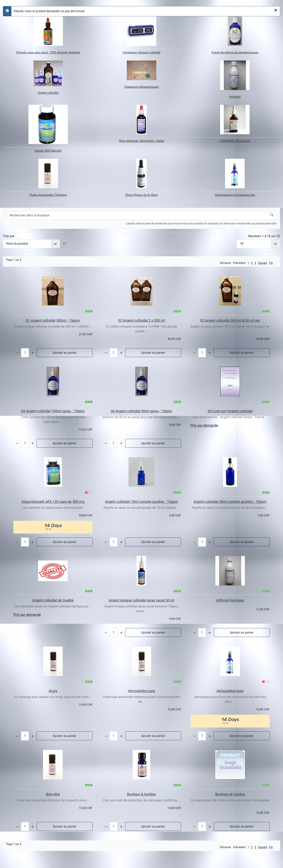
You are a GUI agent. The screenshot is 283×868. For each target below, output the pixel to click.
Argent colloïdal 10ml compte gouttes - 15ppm (142, 502)
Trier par (9, 236)
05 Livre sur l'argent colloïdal (230, 411)
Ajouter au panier (65, 353)
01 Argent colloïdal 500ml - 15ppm (53, 320)
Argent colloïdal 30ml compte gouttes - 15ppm (230, 502)
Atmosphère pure (141, 691)
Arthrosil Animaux (230, 600)
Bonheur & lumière (142, 794)
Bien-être (53, 794)
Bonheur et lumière (230, 794)
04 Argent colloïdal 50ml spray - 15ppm (142, 411)
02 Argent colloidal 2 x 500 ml (141, 320)
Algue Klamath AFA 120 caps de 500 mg (53, 502)
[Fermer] (276, 10)
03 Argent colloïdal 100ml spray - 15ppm (53, 411)
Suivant (263, 263)
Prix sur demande (204, 425)
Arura (53, 691)
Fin (271, 263)
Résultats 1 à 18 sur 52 (264, 236)
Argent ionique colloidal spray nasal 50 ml (142, 600)
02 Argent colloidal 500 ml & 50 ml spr (230, 320)
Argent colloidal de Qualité (53, 600)
